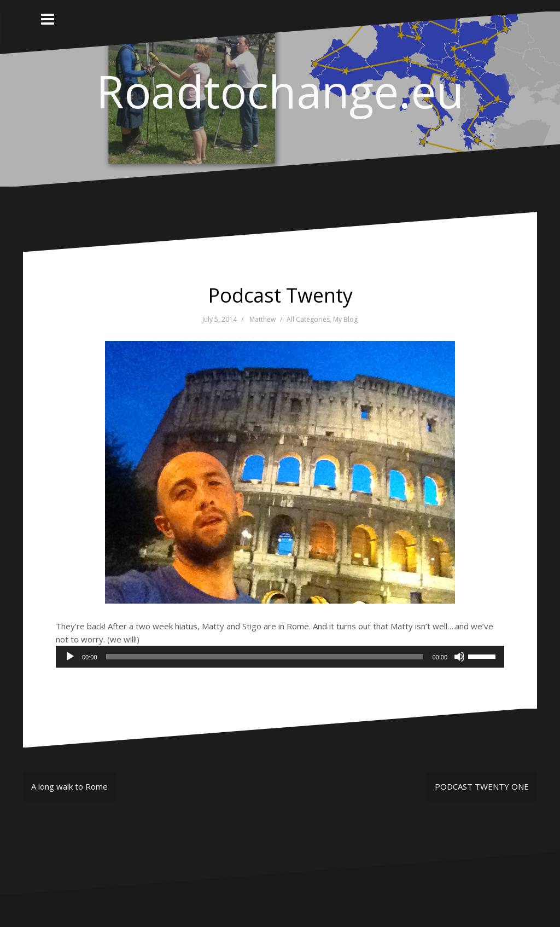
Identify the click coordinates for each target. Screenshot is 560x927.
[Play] (70, 657)
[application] (280, 657)
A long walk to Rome (69, 786)
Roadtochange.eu (280, 91)
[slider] (265, 657)
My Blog (345, 319)
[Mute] (459, 657)
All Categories (308, 319)
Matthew (262, 319)
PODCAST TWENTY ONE (482, 786)
